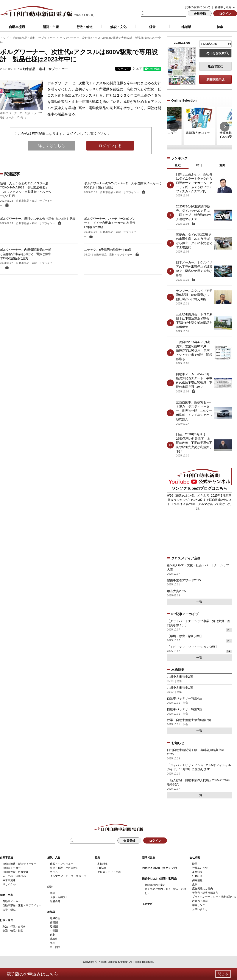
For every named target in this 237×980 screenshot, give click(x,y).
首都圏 (54, 922)
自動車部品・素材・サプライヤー (34, 38)
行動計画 (197, 876)
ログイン (225, 14)
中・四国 (55, 947)
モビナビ (147, 904)
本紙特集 (103, 864)
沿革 (195, 864)
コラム (54, 872)
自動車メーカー (12, 868)
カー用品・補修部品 (14, 876)
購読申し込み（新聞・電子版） (160, 879)
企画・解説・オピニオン (64, 868)
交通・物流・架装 (13, 931)
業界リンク (199, 905)
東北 (53, 935)
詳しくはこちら (51, 146)
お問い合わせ (200, 909)
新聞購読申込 (215, 80)
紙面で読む (215, 66)
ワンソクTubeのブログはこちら (199, 488)
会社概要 (195, 858)
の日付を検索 (215, 53)
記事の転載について (198, 7)
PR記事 (102, 868)
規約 (195, 884)
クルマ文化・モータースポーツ (68, 876)
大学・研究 (9, 910)
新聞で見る (149, 858)
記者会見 (55, 901)
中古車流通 (9, 880)
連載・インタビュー (62, 864)
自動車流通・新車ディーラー (19, 864)
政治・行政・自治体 (14, 927)
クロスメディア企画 (109, 872)
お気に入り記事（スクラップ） (160, 868)
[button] (174, 127)
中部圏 (54, 931)
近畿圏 (54, 927)
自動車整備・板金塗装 (16, 872)
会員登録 (200, 14)
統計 (53, 893)
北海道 (54, 939)
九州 (53, 943)
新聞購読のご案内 (155, 885)
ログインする (110, 146)
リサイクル (9, 884)
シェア (137, 68)
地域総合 (55, 918)
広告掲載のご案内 (203, 889)
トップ (4, 38)
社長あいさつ (200, 868)
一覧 (199, 602)
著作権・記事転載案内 (205, 893)
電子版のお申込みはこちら (32, 974)
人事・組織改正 (59, 897)
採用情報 (197, 880)
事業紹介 (197, 872)
